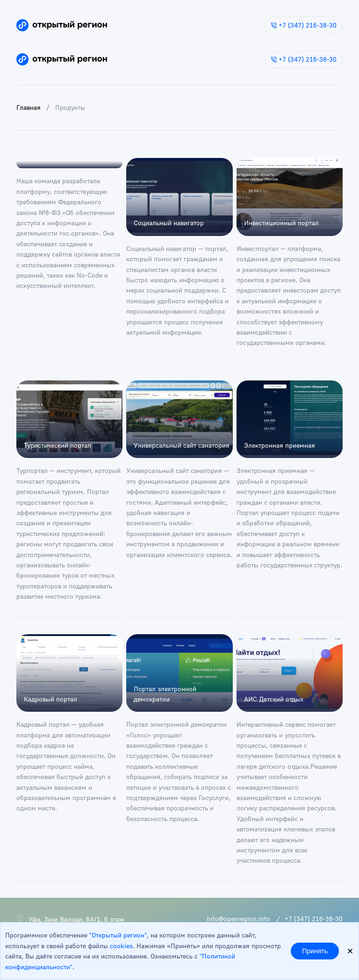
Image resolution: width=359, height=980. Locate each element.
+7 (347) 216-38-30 (304, 25)
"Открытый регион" (118, 935)
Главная (29, 107)
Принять (315, 951)
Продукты (70, 107)
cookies (121, 946)
